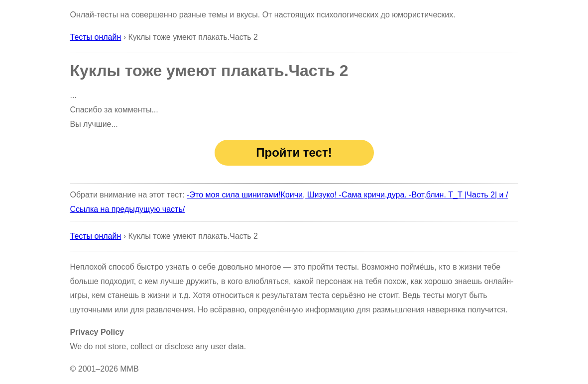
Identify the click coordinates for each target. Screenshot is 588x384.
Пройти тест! (294, 152)
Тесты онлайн (96, 37)
